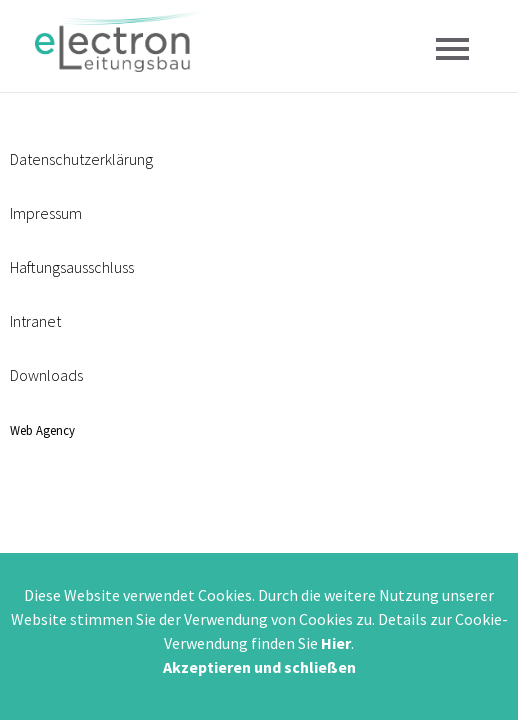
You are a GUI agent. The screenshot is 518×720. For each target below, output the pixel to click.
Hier (336, 643)
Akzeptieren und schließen (259, 667)
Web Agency (42, 430)
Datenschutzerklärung (81, 159)
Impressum (46, 213)
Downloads (46, 375)
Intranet (35, 321)
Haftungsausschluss (72, 267)
